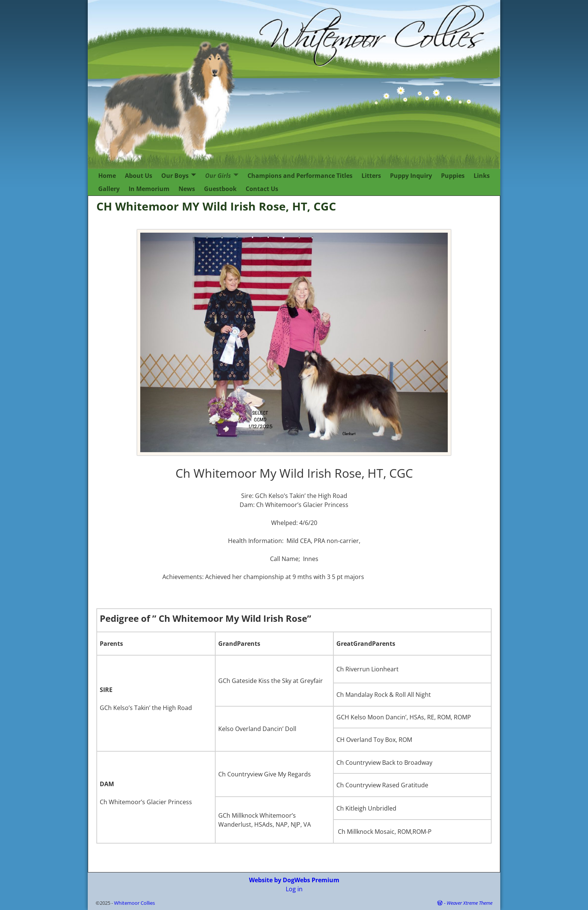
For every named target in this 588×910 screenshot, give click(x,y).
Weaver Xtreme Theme (469, 903)
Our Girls (218, 176)
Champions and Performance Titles (300, 176)
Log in (294, 889)
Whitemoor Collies (134, 903)
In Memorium (149, 189)
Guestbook (220, 189)
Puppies (453, 176)
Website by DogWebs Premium (294, 880)
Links (482, 176)
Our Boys (175, 176)
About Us (139, 176)
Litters (371, 176)
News (187, 189)
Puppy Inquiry (411, 176)
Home (107, 176)
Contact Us (262, 189)
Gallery (109, 189)
